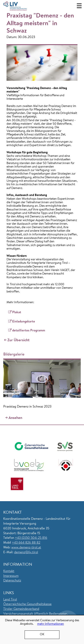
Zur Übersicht (18, 340)
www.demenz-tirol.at (26, 548)
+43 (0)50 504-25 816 (31, 538)
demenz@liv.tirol (26, 552)
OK (42, 635)
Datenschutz (12, 581)
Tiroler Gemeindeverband (21, 609)
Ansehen (15, 418)
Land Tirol (10, 600)
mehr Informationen (51, 624)
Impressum (11, 576)
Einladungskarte (24, 322)
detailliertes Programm (29, 331)
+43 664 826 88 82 (26, 543)
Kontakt (9, 571)
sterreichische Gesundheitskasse (29, 604)
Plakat (17, 312)
